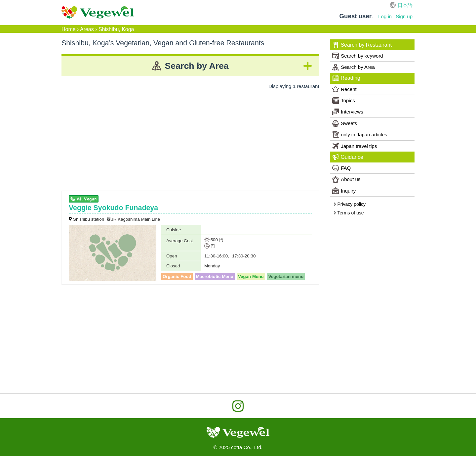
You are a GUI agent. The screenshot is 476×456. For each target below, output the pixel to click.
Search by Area (354, 67)
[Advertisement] (190, 138)
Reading (346, 78)
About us (346, 179)
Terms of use (349, 213)
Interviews (348, 112)
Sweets (345, 123)
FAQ (341, 168)
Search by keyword (358, 56)
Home (69, 29)
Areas (87, 29)
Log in (385, 16)
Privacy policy (349, 204)
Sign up (404, 16)
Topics (344, 101)
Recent (344, 89)
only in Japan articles (360, 135)
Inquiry (344, 191)
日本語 (405, 5)
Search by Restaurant (362, 45)
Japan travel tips (355, 146)
